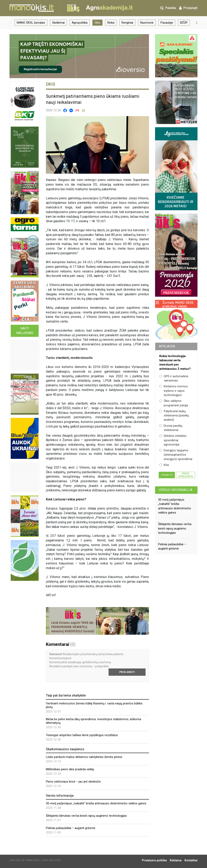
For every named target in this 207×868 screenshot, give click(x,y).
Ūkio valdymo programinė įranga (174, 403)
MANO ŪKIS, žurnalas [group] (31, 23)
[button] (10, 23)
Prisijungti (127, 672)
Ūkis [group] (97, 23)
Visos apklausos (186, 475)
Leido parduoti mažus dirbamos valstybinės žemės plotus (84, 757)
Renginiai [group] (127, 23)
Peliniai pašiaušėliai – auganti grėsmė (71, 828)
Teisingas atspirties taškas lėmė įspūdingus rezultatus (82, 735)
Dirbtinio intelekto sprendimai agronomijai (173, 440)
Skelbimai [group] (58, 23)
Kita (164, 465)
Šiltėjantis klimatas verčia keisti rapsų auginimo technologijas (86, 816)
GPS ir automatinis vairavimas (174, 378)
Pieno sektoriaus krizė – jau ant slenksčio (73, 782)
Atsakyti (167, 475)
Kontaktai (191, 860)
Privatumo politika (154, 860)
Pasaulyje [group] (167, 23)
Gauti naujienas (25, 331)
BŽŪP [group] (184, 23)
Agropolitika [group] (80, 23)
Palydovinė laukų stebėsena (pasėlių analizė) (174, 416)
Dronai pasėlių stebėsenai (171, 428)
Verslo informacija (175, 490)
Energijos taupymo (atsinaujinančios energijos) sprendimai (176, 455)
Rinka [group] (111, 23)
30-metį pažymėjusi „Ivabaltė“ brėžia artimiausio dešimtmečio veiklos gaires (96, 803)
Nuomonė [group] (147, 23)
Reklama (176, 860)
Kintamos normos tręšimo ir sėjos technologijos (174, 391)
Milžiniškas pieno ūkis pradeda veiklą (70, 769)
